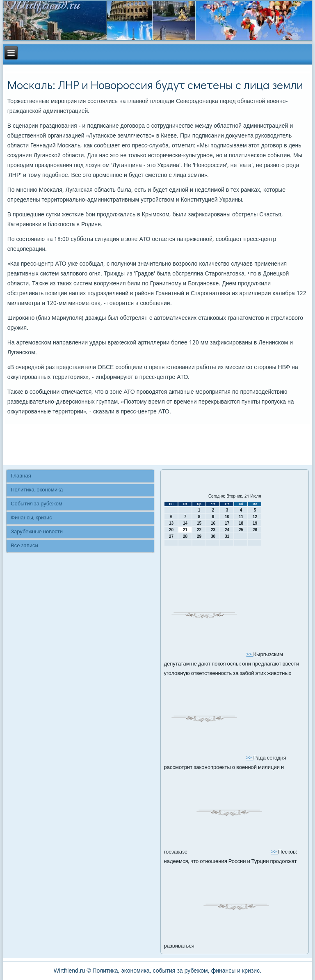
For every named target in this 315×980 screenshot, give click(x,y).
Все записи (24, 546)
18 (241, 523)
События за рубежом (37, 504)
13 (171, 523)
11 (241, 517)
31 (227, 536)
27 (171, 536)
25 (241, 530)
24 (227, 530)
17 (227, 523)
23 (213, 530)
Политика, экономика (37, 490)
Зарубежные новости (37, 532)
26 (255, 530)
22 (199, 530)
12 (255, 517)
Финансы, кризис (31, 518)
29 (199, 536)
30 (213, 536)
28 (185, 536)
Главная (21, 476)
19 (255, 523)
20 (171, 530)
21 (185, 530)
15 (199, 523)
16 (213, 523)
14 (185, 523)
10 (227, 517)
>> (250, 655)
